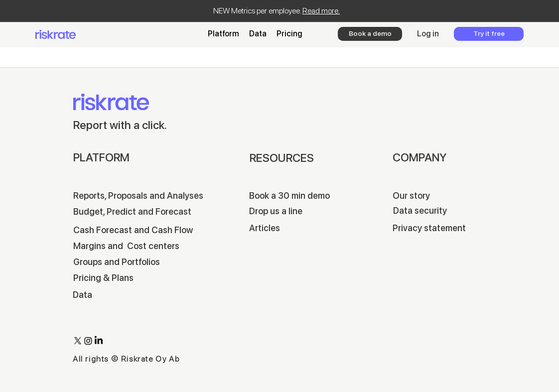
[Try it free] (489, 34)
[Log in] (428, 34)
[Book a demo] (370, 34)
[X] (78, 341)
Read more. (321, 11)
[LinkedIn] (99, 341)
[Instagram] (88, 341)
